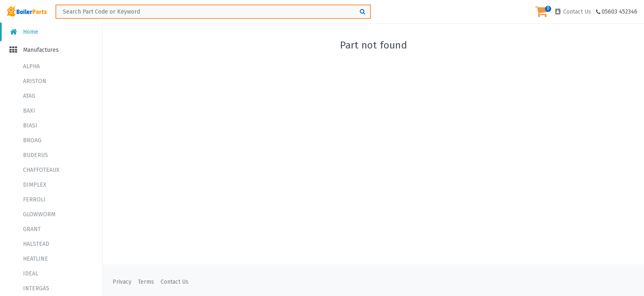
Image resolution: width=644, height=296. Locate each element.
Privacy (122, 282)
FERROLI (34, 200)
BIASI (30, 126)
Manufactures (33, 50)
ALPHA (31, 66)
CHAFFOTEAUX (41, 170)
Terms (146, 282)
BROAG (32, 140)
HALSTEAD (36, 244)
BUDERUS (36, 155)
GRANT (32, 229)
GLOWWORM (39, 214)
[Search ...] (213, 12)
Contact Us (573, 12)
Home (23, 32)
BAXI (29, 111)
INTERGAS (36, 288)
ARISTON (35, 81)
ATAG (29, 96)
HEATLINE (36, 259)
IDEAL (31, 274)
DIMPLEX (35, 185)
